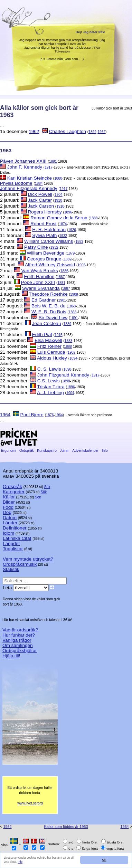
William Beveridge (45, 253)
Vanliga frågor (17, 640)
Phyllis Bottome (16, 183)
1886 (64, 271)
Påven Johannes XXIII (23, 161)
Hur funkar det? (19, 635)
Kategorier (14, 492)
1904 (59, 195)
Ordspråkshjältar (20, 651)
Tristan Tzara (51, 387)
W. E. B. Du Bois (49, 312)
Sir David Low (53, 318)
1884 (39, 184)
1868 (72, 306)
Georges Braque (44, 259)
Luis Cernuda (51, 352)
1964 (5, 415)
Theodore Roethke (48, 294)
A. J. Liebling (50, 393)
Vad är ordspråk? (20, 630)
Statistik (11, 569)
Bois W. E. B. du (48, 306)
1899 (92, 132)
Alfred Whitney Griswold (50, 265)
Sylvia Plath (44, 235)
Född (8, 507)
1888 (94, 218)
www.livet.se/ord (30, 803)
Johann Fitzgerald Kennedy (29, 188)
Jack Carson (41, 206)
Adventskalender (86, 451)
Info (20, 862)
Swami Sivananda (41, 288)
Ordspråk (27, 451)
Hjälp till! (11, 656)
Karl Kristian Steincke (30, 178)
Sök (47, 487)
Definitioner (15, 528)
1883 (79, 242)
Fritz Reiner (49, 346)
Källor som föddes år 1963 (66, 827)
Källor (9, 497)
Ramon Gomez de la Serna (59, 218)
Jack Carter (40, 200)
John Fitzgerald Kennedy (63, 375)
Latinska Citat (17, 538)
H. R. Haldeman (49, 230)
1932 (63, 236)
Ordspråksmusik (20, 564)
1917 (49, 167)
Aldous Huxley (52, 358)
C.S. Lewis (49, 381)
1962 (34, 131)
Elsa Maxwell (48, 340)
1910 (58, 201)
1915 (59, 335)
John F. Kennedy (25, 167)
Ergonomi (8, 451)
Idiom (8, 533)
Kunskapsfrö (47, 451)
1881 (53, 161)
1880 (58, 178)
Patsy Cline (36, 247)
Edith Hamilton (39, 276)
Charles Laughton (68, 131)
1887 (66, 289)
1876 (50, 415)
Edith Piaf (42, 335)
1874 (63, 224)
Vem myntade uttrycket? (28, 559)
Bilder (9, 502)
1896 (68, 212)
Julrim (64, 451)
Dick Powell (40, 194)
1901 (62, 300)
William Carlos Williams (49, 241)
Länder (10, 523)
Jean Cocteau (47, 323)
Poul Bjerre (32, 415)
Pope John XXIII (38, 282)
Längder (11, 543)
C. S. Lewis (49, 369)
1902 (72, 352)
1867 (61, 277)
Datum (10, 518)
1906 (81, 265)
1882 (68, 259)
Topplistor (13, 549)
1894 (73, 358)
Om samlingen (18, 645)
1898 (68, 369)
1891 (74, 318)
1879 (71, 253)
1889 (68, 324)
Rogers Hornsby (45, 212)
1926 (72, 230)
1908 (74, 294)
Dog (7, 512)
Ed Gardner (44, 300)
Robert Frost (44, 224)
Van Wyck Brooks (40, 271)
